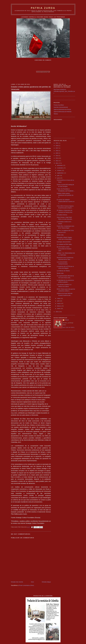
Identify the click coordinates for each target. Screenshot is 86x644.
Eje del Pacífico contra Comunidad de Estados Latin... (64, 249)
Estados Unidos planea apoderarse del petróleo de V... (65, 195)
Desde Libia (60, 235)
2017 (57, 148)
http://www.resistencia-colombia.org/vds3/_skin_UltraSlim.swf (64, 91)
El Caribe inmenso (62, 215)
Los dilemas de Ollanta (63, 271)
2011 (57, 163)
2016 (57, 151)
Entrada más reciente (17, 582)
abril (58, 301)
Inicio (32, 582)
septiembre (60, 173)
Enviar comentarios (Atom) (26, 585)
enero (59, 308)
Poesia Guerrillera (59, 105)
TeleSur (56, 114)
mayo (59, 298)
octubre (59, 170)
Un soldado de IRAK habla (64, 244)
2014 (57, 156)
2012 (57, 161)
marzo (59, 303)
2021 (57, 143)
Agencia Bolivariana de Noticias (63, 112)
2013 (57, 158)
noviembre (60, 168)
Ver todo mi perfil (69, 327)
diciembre (60, 165)
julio (58, 175)
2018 (57, 146)
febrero (59, 306)
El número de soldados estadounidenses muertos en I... (66, 202)
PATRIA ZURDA (43, 8)
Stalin (67, 320)
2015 (57, 153)
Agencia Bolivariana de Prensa (62, 109)
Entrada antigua (46, 582)
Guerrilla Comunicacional (61, 107)
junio (59, 178)
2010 (57, 312)
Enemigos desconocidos (64, 242)
